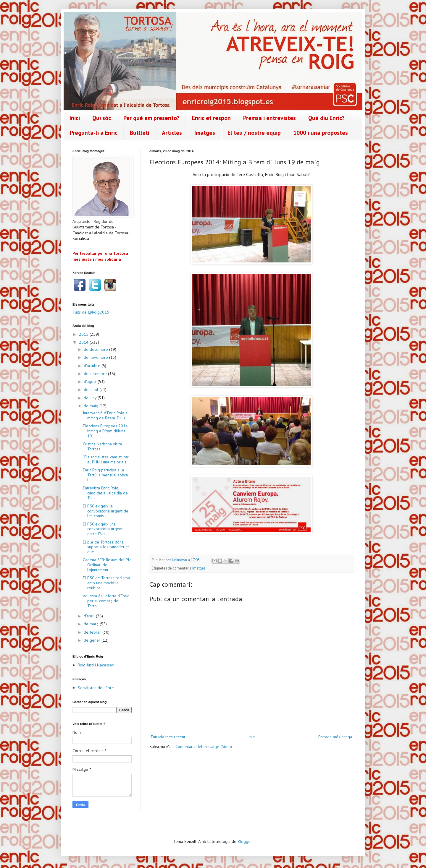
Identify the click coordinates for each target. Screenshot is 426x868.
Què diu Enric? (326, 118)
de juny (91, 398)
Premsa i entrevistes (270, 118)
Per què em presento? (151, 118)
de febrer (93, 632)
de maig (92, 406)
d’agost (91, 382)
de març (92, 624)
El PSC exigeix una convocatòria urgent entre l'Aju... (103, 529)
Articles (172, 133)
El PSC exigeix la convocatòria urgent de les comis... (106, 511)
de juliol (92, 390)
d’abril (90, 616)
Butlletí (140, 133)
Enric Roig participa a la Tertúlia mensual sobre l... (105, 475)
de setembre (96, 374)
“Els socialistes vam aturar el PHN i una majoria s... (106, 459)
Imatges (205, 133)
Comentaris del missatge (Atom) (204, 747)
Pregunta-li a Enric (94, 133)
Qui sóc (102, 118)
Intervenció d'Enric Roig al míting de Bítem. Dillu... (106, 415)
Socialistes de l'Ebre (96, 688)
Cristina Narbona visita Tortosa (102, 446)
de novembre (96, 357)
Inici (75, 118)
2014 (84, 342)
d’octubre (93, 366)
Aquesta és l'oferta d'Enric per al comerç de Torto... (106, 601)
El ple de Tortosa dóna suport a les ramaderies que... (106, 547)
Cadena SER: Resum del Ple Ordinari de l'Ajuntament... (107, 565)
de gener (93, 640)
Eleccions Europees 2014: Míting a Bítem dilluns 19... (106, 431)
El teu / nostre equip (254, 133)
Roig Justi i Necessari (96, 665)
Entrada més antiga (335, 737)
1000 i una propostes (321, 133)
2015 (84, 334)
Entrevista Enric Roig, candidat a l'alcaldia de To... (105, 493)
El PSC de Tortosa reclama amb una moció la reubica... (106, 583)
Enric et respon (211, 118)
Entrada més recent (168, 737)
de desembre (96, 349)
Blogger (245, 841)
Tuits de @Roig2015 (91, 312)
